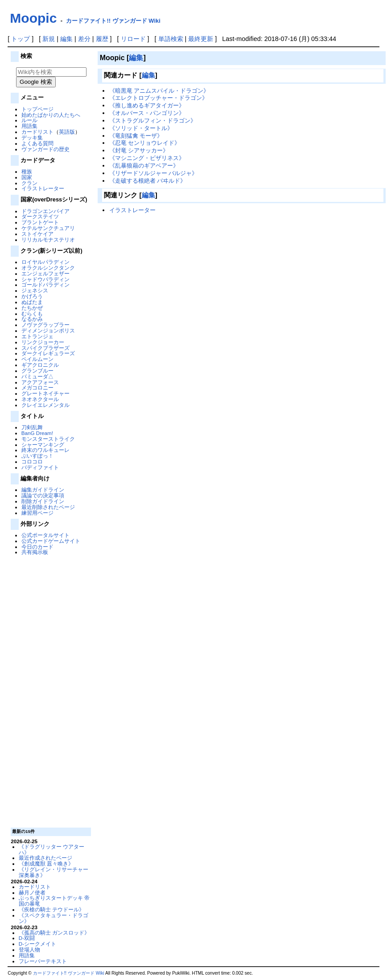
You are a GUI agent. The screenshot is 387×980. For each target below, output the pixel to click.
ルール (29, 120)
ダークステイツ (40, 216)
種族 (27, 171)
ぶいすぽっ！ (37, 456)
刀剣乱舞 (32, 427)
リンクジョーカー (43, 342)
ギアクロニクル (40, 365)
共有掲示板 (35, 552)
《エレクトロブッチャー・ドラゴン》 (159, 98)
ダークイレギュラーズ (48, 353)
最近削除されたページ (48, 507)
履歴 (102, 39)
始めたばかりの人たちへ (51, 115)
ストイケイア (37, 234)
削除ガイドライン (43, 501)
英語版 (67, 132)
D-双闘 (27, 938)
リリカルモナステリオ (48, 240)
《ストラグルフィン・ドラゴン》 (153, 121)
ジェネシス (35, 290)
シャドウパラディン (45, 279)
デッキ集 (32, 137)
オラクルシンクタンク (48, 268)
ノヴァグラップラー (45, 325)
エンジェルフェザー (45, 273)
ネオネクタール (40, 399)
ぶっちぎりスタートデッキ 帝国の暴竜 (54, 901)
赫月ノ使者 (32, 892)
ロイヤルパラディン (45, 262)
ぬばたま (32, 302)
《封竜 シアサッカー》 (139, 150)
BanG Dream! (37, 433)
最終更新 (201, 39)
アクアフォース (40, 382)
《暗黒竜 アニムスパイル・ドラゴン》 (159, 91)
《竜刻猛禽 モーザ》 (136, 136)
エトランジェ (37, 336)
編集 (66, 39)
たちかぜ (32, 308)
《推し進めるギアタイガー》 (147, 105)
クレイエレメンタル (45, 405)
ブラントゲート (40, 222)
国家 (27, 177)
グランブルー (37, 371)
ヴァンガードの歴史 (45, 149)
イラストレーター (43, 188)
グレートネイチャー (45, 393)
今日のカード (37, 547)
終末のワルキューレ (45, 450)
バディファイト (40, 467)
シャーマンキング (43, 445)
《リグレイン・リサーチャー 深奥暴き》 (54, 872)
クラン (29, 183)
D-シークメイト (37, 944)
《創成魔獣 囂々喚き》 (46, 863)
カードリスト (37, 132)
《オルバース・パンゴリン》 (147, 113)
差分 (84, 39)
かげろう (32, 296)
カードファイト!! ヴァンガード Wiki (113, 21)
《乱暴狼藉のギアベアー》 (144, 166)
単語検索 (171, 39)
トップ (21, 39)
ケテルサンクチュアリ (48, 228)
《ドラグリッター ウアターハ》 (51, 849)
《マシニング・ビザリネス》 (147, 158)
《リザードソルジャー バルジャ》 (154, 173)
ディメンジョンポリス (48, 330)
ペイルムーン (37, 359)
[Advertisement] (50, 691)
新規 (49, 39)
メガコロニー (37, 387)
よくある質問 (37, 143)
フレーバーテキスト (43, 961)
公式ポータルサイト (45, 535)
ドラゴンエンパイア (45, 211)
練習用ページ (37, 513)
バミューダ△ (37, 376)
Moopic (33, 18)
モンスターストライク (48, 439)
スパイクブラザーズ (45, 348)
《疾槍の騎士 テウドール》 (51, 909)
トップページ (37, 109)
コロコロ (32, 461)
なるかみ (32, 319)
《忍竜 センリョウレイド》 (145, 143)
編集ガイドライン (43, 490)
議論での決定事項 (43, 495)
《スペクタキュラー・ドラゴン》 (54, 918)
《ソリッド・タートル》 (141, 128)
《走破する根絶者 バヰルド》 (148, 181)
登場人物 (29, 949)
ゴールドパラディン (45, 285)
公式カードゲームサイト (51, 541)
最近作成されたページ (45, 858)
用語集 (29, 126)
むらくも (32, 314)
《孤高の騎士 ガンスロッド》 (54, 933)
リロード (133, 39)
